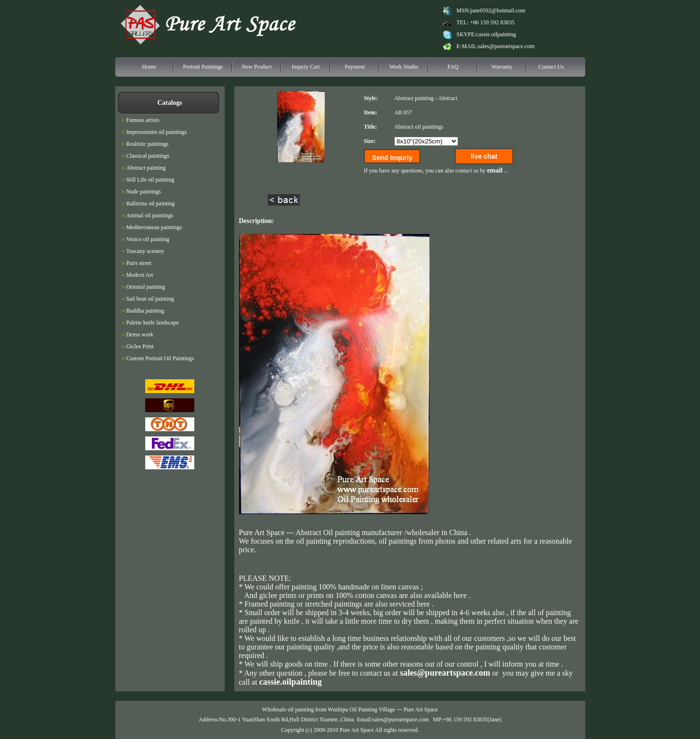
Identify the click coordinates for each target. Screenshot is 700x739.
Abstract (448, 98)
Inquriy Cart (306, 67)
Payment (355, 67)
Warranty (502, 67)
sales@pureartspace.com (506, 46)
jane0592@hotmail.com (498, 10)
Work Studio (404, 67)
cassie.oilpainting (496, 34)
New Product (257, 67)
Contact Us (551, 67)
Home (149, 67)
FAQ (453, 67)
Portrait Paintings (203, 67)
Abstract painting (414, 98)
